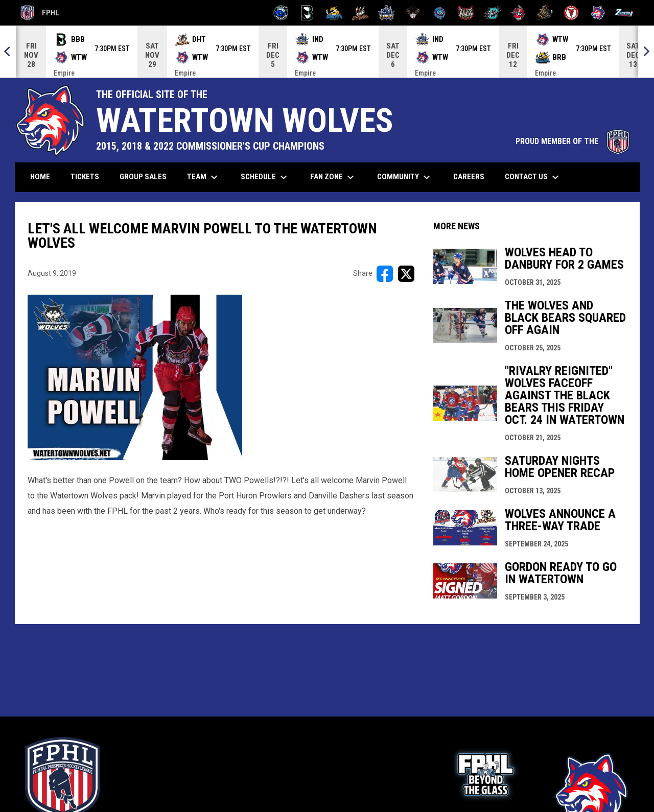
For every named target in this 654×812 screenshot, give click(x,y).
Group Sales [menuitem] (143, 177)
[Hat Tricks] (360, 13)
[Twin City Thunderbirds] (571, 13)
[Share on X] (406, 274)
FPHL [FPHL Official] (40, 13)
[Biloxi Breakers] (281, 13)
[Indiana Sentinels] (387, 13)
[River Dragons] (492, 13)
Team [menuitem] (204, 177)
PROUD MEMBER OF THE (573, 141)
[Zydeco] (624, 13)
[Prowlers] (466, 13)
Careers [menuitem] (473, 176)
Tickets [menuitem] (89, 176)
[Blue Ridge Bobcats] (334, 13)
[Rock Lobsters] (519, 13)
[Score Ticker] (327, 52)
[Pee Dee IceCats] (440, 13)
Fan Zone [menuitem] (333, 177)
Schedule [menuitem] (265, 177)
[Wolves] (598, 13)
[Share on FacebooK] (385, 274)
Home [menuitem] (40, 177)
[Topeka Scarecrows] (545, 13)
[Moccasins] (413, 13)
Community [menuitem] (405, 177)
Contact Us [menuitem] (533, 177)
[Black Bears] (307, 13)
